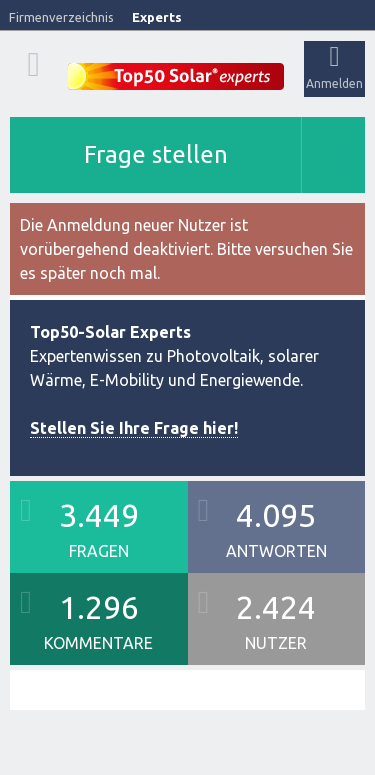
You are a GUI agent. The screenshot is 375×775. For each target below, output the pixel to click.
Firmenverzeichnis (61, 17)
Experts (157, 17)
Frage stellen (156, 154)
